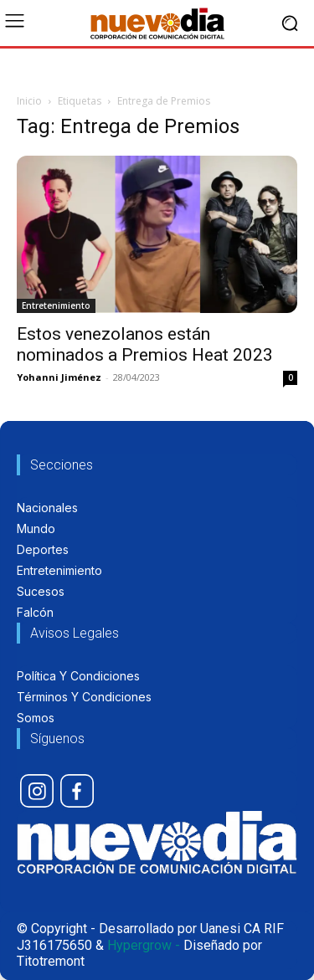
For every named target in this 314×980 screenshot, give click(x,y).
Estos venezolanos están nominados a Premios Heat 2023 (145, 344)
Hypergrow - (144, 945)
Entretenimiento (56, 305)
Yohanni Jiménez (59, 377)
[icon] (37, 791)
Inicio (29, 101)
